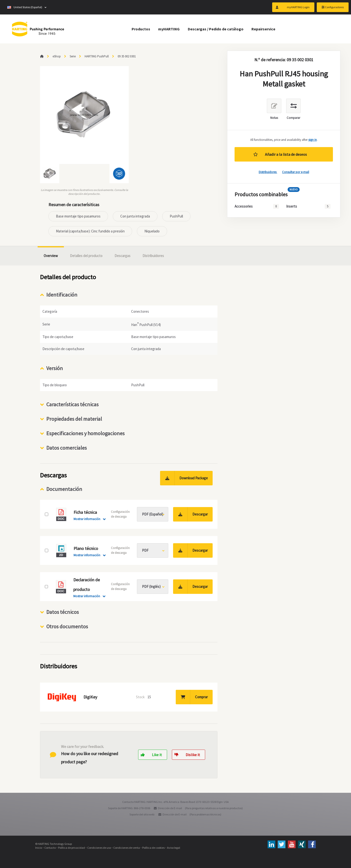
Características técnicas (72, 404)
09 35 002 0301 (127, 56)
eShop (57, 56)
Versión (55, 368)
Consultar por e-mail (296, 172)
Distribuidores (268, 172)
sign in (313, 140)
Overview (51, 256)
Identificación (62, 295)
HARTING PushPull (97, 56)
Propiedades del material (74, 419)
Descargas (122, 256)
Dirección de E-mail (170, 808)
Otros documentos (67, 626)
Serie (73, 56)
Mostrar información (87, 519)
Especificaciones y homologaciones (85, 433)
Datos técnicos (63, 612)
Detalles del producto (86, 256)
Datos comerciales (67, 448)
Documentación (64, 489)
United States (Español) (25, 7)
